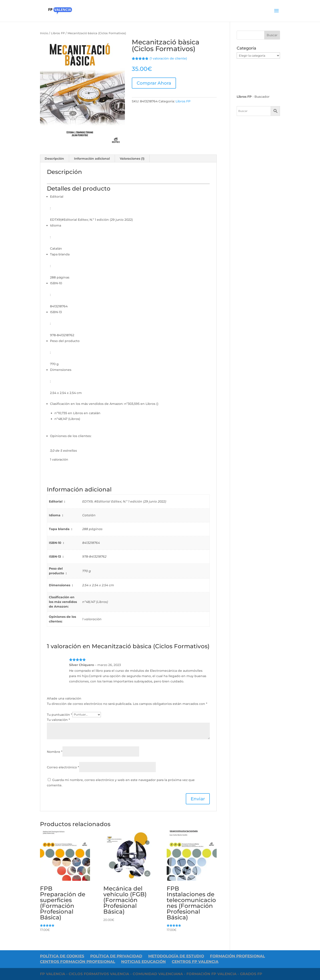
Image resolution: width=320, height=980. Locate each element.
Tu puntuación (60, 714)
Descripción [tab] (54, 159)
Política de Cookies (62, 956)
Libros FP (58, 33)
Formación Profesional (237, 956)
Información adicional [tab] (92, 159)
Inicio (44, 33)
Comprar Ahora (154, 83)
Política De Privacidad (116, 956)
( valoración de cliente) (168, 58)
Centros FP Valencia (195, 962)
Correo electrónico (63, 767)
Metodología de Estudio (176, 956)
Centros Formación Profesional (78, 962)
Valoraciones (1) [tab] (132, 159)
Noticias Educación (143, 962)
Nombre (55, 752)
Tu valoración (58, 720)
